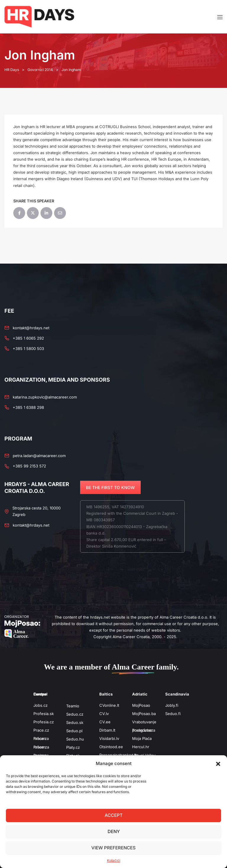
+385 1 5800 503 (28, 349)
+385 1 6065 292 (28, 338)
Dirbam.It (107, 730)
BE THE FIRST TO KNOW (110, 487)
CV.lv (104, 713)
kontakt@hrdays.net (31, 327)
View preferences (113, 848)
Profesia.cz (44, 722)
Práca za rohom (41, 738)
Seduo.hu (75, 739)
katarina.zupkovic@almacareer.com (45, 397)
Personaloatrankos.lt (118, 755)
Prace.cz (41, 730)
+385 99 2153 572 (29, 466)
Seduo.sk (75, 722)
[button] (218, 764)
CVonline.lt (109, 705)
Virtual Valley (144, 755)
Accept (114, 815)
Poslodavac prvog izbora (144, 730)
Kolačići (114, 860)
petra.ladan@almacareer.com (39, 456)
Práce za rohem (41, 747)
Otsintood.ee (111, 747)
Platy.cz (73, 747)
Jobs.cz (40, 705)
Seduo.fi (173, 713)
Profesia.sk (44, 713)
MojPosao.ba (144, 713)
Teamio (73, 706)
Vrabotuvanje (144, 722)
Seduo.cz (75, 714)
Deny (114, 831)
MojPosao (141, 705)
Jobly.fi (172, 705)
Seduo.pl (74, 730)
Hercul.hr (141, 747)
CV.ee (105, 722)
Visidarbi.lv (109, 738)
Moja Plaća (142, 738)
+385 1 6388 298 (28, 407)
